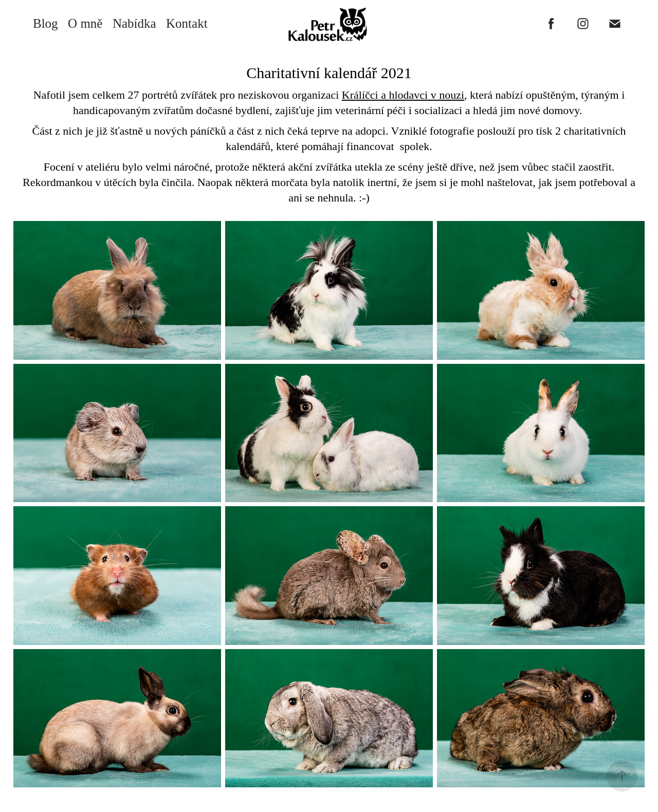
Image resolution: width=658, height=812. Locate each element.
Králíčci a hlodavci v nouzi (403, 95)
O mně (85, 23)
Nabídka (134, 23)
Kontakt (187, 23)
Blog (45, 23)
